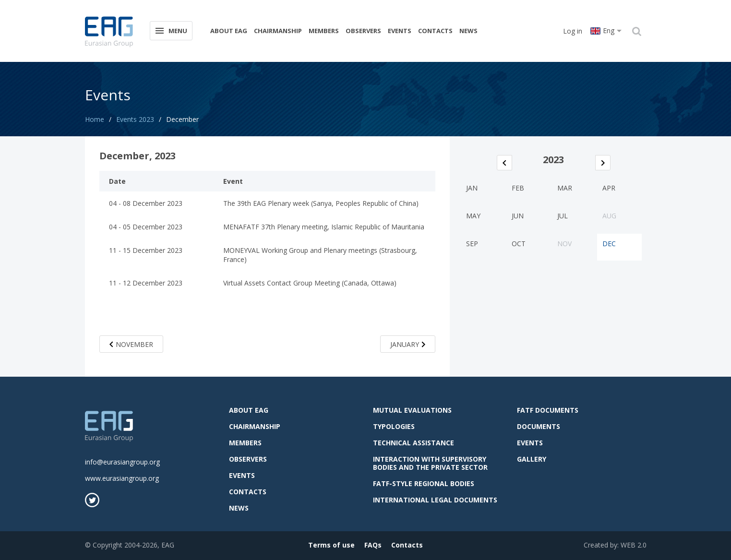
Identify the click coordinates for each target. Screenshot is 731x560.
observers (363, 31)
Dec (609, 244)
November (131, 344)
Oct (519, 244)
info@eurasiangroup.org (122, 462)
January (408, 344)
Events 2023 (135, 119)
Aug (609, 216)
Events (400, 31)
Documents (539, 426)
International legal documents (435, 500)
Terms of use (331, 545)
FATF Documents (548, 410)
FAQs (373, 545)
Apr (609, 188)
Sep (472, 244)
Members (324, 31)
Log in (573, 31)
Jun (518, 216)
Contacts (435, 31)
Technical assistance (413, 443)
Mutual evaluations (412, 410)
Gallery (532, 459)
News (468, 31)
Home (95, 119)
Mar (565, 188)
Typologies (394, 426)
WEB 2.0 (634, 545)
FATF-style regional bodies (424, 483)
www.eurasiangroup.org (122, 478)
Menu (171, 30)
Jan (472, 188)
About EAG (229, 31)
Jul (563, 216)
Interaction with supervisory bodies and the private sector (430, 463)
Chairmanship (278, 31)
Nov (564, 244)
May (473, 216)
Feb (518, 188)
